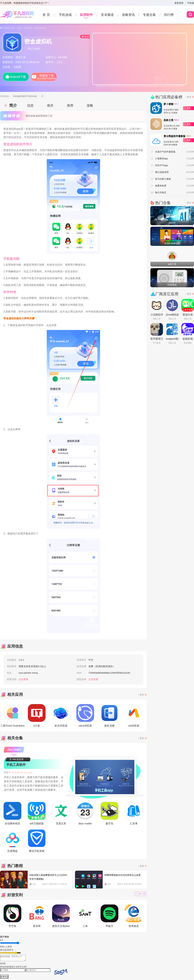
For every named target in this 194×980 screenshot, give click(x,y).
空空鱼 (12, 916)
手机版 (191, 3)
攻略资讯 (128, 15)
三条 (85, 916)
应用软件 (86, 15)
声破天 (109, 916)
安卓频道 (107, 15)
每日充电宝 (161, 192)
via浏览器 (134, 716)
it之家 (37, 716)
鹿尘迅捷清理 (162, 172)
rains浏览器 (85, 716)
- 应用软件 (27, 28)
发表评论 (4, 977)
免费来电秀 (161, 186)
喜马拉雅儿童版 (163, 179)
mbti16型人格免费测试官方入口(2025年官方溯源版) (48, 877)
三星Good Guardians (12, 716)
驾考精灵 (134, 916)
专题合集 (149, 15)
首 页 (46, 15)
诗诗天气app (161, 165)
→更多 (141, 695)
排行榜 (169, 15)
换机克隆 (109, 716)
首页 (19, 28)
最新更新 (179, 3)
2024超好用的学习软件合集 (25, 96)
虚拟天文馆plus (61, 916)
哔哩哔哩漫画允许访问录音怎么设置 (123, 875)
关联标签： (6, 96)
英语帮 (37, 916)
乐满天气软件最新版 (165, 152)
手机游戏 (65, 15)
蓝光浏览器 (61, 716)
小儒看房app (161, 159)
